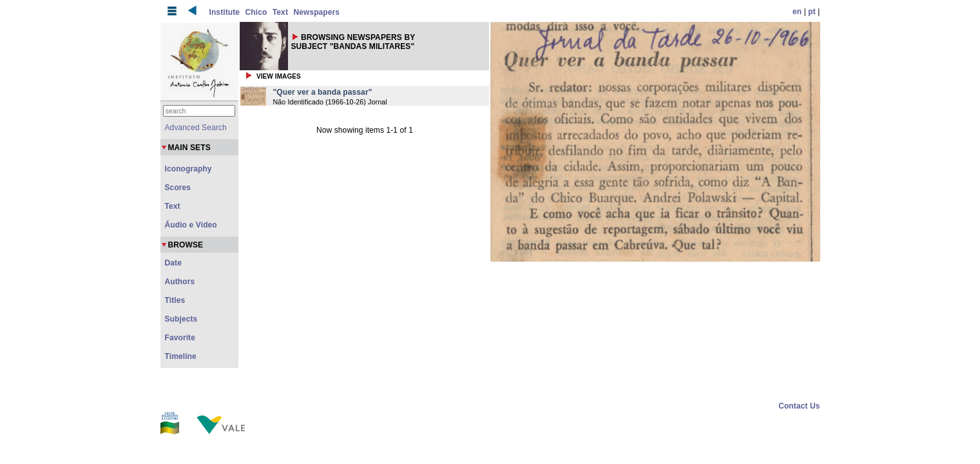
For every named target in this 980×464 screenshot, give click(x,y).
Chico (256, 12)
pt (812, 12)
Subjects (181, 319)
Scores (178, 188)
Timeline (181, 356)
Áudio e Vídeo (191, 225)
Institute (225, 12)
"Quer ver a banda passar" (323, 92)
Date (173, 263)
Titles (175, 300)
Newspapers (316, 12)
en (797, 12)
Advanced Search (196, 128)
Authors (180, 282)
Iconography (188, 169)
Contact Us (799, 406)
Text (280, 12)
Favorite (180, 338)
